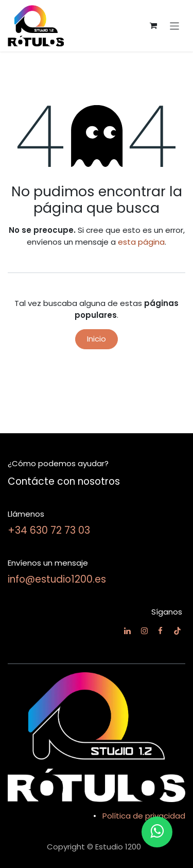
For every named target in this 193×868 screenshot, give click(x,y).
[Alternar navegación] (175, 25)
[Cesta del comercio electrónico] (153, 26)
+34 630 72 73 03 (49, 530)
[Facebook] (160, 631)
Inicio (97, 339)
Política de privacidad (144, 816)
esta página (141, 242)
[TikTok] (177, 631)
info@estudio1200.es (57, 579)
